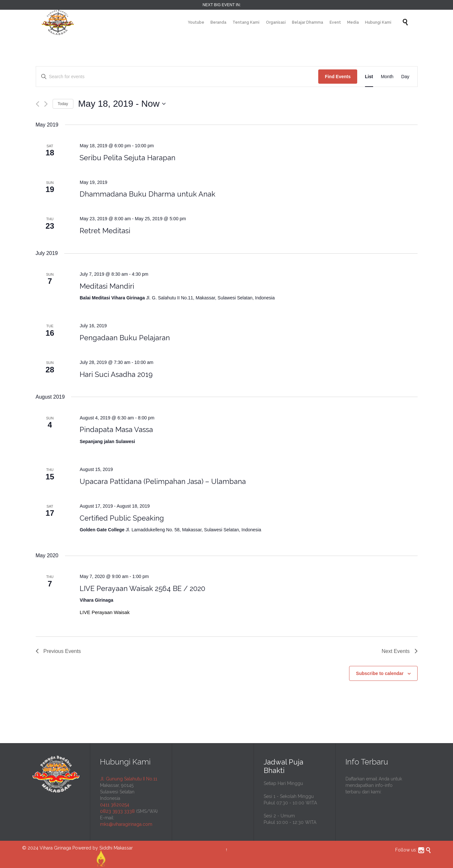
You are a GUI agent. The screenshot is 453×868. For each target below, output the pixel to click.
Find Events (338, 77)
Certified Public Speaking (122, 518)
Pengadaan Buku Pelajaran (125, 338)
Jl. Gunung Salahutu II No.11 (129, 779)
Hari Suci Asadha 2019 (116, 374)
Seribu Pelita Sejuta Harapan (127, 158)
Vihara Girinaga (55, 848)
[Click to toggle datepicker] (122, 104)
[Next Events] (46, 104)
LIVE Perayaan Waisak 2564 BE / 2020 (142, 588)
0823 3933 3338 (117, 811)
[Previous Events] (38, 104)
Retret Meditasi (105, 231)
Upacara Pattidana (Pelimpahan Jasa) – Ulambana (163, 481)
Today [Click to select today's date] (63, 104)
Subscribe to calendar (380, 673)
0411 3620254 (115, 805)
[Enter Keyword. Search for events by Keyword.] (177, 77)
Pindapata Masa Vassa (116, 429)
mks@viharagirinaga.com (126, 824)
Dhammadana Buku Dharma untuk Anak (147, 194)
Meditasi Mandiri (107, 286)
